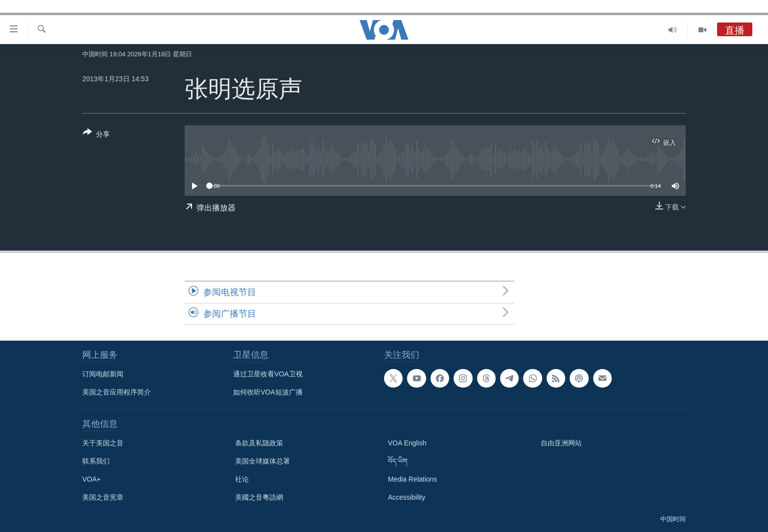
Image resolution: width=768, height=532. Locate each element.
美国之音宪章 (103, 497)
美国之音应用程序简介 (117, 392)
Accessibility (407, 497)
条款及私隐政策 (259, 443)
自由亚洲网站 (561, 443)
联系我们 (96, 461)
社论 (242, 479)
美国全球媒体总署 (263, 461)
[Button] (96, 135)
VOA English (407, 443)
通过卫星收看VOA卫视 (268, 374)
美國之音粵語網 (259, 497)
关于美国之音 (103, 443)
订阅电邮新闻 (103, 374)
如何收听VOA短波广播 (268, 392)
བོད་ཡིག (398, 461)
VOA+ (92, 479)
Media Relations (412, 479)
